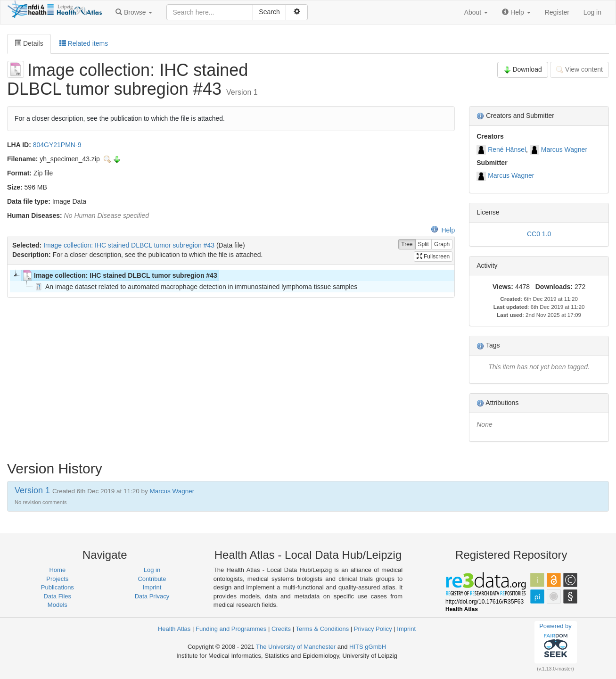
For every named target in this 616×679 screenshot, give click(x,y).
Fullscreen (433, 257)
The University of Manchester (296, 647)
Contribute (152, 579)
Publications (57, 587)
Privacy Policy (373, 629)
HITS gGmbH (368, 647)
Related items (84, 43)
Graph (442, 244)
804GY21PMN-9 (57, 145)
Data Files (58, 596)
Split (423, 244)
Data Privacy (152, 596)
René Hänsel (507, 149)
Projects (57, 579)
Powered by (555, 642)
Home (57, 570)
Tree (407, 244)
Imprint (152, 587)
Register (557, 12)
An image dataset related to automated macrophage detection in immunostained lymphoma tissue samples (195, 287)
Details (29, 43)
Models (57, 605)
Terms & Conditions (322, 629)
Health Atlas (174, 629)
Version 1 (33, 490)
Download (523, 70)
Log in (592, 12)
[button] (134, 12)
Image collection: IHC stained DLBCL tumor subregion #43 (129, 245)
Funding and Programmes (231, 629)
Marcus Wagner (564, 149)
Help (443, 230)
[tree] (231, 281)
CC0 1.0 (539, 234)
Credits (281, 629)
